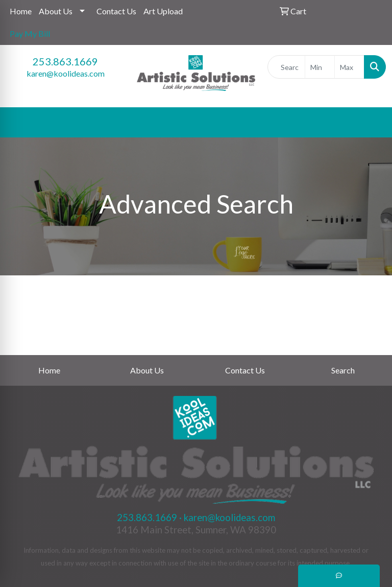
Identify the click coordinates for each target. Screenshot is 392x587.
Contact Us (116, 11)
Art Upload (163, 11)
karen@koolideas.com (66, 73)
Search (343, 370)
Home (21, 11)
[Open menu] (372, 123)
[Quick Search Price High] (349, 67)
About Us (56, 11)
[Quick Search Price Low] (320, 67)
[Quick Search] (286, 67)
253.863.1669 (65, 61)
